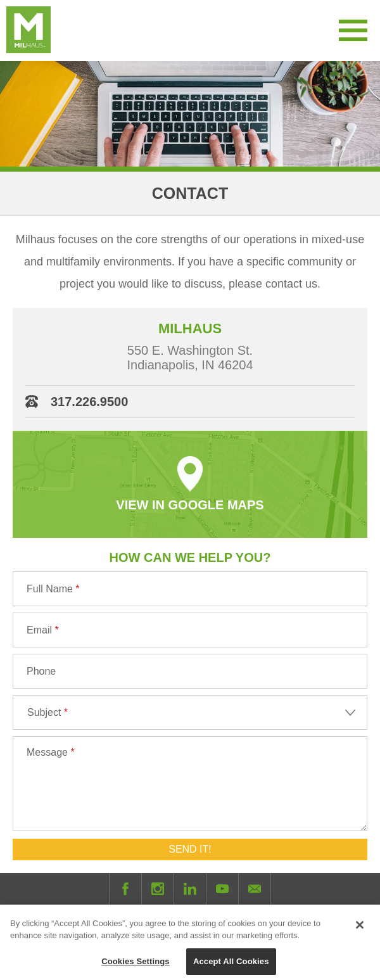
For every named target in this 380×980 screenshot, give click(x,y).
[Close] (360, 931)
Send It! (190, 849)
